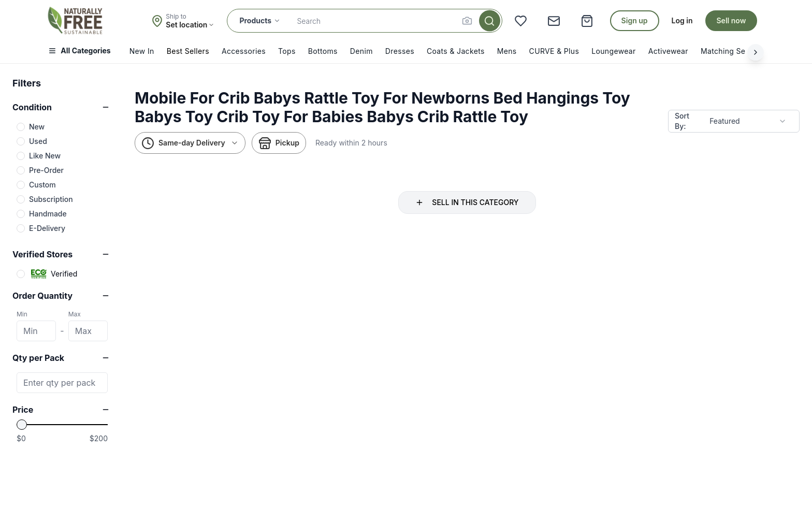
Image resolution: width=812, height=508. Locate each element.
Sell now (731, 20)
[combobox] (748, 121)
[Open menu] (82, 52)
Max (75, 314)
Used (38, 141)
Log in (682, 20)
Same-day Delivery (190, 143)
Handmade (48, 214)
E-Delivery (47, 228)
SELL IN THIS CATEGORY (467, 202)
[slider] (22, 425)
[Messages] (554, 21)
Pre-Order (46, 170)
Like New (45, 156)
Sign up (635, 20)
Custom (42, 185)
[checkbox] (21, 127)
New (37, 127)
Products (260, 20)
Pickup (279, 143)
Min (22, 314)
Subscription (51, 199)
